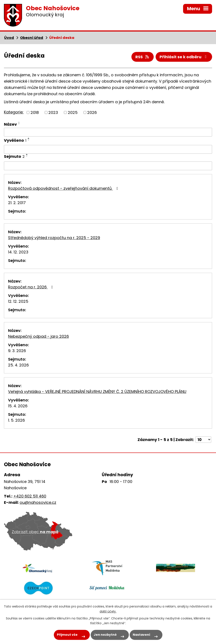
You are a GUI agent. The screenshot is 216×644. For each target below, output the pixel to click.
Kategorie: (14, 112)
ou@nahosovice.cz (38, 502)
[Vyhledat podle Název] (108, 132)
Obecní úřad (32, 38)
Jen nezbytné (105, 635)
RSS (143, 57)
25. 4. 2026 (18, 365)
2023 (53, 112)
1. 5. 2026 (16, 420)
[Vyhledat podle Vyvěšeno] (108, 149)
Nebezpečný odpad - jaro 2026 (38, 336)
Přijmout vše (67, 635)
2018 (35, 112)
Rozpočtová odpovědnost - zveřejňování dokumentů (64, 188)
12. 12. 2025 (18, 301)
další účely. (108, 611)
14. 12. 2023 (18, 252)
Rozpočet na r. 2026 (31, 287)
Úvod (9, 38)
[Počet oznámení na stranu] (203, 440)
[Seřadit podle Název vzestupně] (19, 122)
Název (10, 124)
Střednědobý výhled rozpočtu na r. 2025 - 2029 (54, 238)
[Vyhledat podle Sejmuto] (108, 166)
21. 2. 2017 (17, 203)
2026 (92, 112)
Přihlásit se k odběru (184, 57)
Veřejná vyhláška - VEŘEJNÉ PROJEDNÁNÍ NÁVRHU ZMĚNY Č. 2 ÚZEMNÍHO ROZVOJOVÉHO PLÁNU (97, 392)
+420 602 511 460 (30, 496)
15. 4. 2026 (18, 406)
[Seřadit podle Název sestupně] (19, 124)
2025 (73, 112)
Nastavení (141, 635)
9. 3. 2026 (17, 351)
